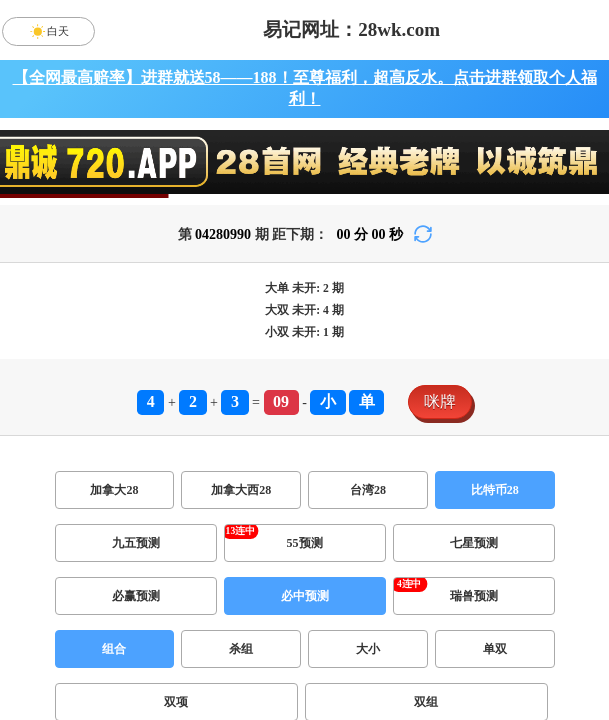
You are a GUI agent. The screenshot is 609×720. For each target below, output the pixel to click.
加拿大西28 (241, 490)
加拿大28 (114, 490)
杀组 (241, 649)
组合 (114, 649)
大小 (368, 649)
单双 (495, 649)
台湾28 (368, 490)
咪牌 (440, 401)
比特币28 (495, 490)
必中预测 (305, 596)
